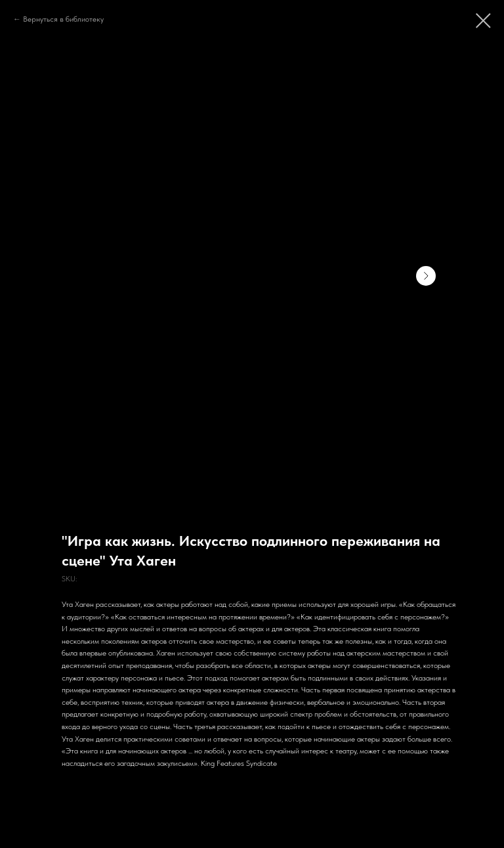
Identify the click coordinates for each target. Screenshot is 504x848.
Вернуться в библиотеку (63, 19)
